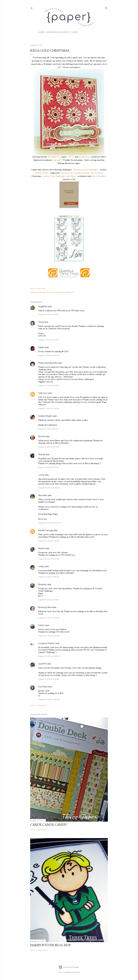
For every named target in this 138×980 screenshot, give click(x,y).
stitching (61, 292)
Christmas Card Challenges (86, 170)
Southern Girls (41, 173)
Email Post (41, 288)
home (42, 32)
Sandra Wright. (45, 416)
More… (75, 32)
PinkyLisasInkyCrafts (48, 363)
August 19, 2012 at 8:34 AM (49, 559)
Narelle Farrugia (46, 530)
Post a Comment (38, 706)
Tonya (41, 322)
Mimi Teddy (73, 216)
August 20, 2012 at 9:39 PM (49, 636)
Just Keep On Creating (70, 173)
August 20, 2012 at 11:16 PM (49, 656)
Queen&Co (58, 160)
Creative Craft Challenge (53, 176)
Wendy (42, 454)
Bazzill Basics (84, 157)
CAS (38, 292)
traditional (69, 292)
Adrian (41, 347)
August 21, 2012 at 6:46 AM (49, 679)
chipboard (44, 292)
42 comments (42, 950)
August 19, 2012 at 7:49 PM (49, 618)
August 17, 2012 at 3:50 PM (49, 355)
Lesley (42, 566)
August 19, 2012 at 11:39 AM (49, 577)
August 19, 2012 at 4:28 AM (49, 541)
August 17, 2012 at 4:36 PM (49, 408)
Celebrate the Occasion (92, 173)
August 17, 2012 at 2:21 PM (48, 340)
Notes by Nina (45, 607)
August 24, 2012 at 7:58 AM (49, 699)
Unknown (43, 393)
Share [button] (32, 288)
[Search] (106, 8)
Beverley (42, 584)
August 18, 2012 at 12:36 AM (49, 488)
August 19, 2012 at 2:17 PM (48, 600)
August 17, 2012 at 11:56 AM (49, 314)
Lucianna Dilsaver (46, 643)
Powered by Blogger (69, 967)
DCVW (71, 157)
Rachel (42, 548)
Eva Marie (43, 687)
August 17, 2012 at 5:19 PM (48, 429)
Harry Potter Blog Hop (50, 945)
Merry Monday (99, 176)
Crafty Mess (70, 176)
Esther (41, 625)
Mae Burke (76, 972)
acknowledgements (58, 32)
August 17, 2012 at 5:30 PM (49, 447)
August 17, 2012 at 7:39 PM (49, 467)
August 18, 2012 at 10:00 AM (49, 523)
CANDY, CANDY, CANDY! (49, 825)
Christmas (53, 292)
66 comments (42, 830)
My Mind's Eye (55, 157)
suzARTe (42, 664)
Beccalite (43, 495)
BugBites (43, 306)
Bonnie (42, 436)
